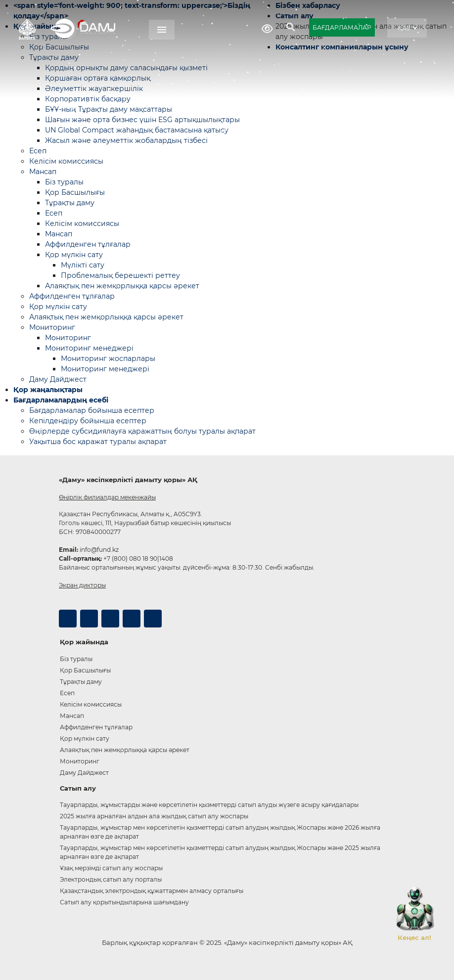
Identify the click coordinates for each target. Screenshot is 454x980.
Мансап (43, 172)
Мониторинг (52, 327)
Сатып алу (78, 788)
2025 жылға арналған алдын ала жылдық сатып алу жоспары (154, 816)
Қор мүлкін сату (74, 255)
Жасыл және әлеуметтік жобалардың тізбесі (126, 140)
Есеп (38, 151)
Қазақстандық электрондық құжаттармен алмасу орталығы (152, 891)
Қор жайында (84, 642)
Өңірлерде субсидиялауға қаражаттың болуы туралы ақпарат (142, 431)
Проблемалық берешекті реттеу (120, 275)
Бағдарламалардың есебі (61, 400)
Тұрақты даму (70, 203)
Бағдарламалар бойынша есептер (92, 410)
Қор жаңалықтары (48, 390)
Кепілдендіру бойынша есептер (88, 421)
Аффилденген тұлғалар (88, 244)
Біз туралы (64, 182)
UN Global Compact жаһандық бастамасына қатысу (137, 130)
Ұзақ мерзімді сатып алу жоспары (111, 868)
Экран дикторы (82, 585)
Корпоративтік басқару (88, 99)
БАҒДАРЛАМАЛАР (342, 27)
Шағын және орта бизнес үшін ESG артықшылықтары (142, 120)
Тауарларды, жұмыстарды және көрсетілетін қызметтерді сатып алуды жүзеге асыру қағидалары (209, 805)
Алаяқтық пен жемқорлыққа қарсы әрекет (122, 286)
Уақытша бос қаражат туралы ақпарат (98, 442)
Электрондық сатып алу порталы (111, 879)
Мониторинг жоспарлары (108, 358)
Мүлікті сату (83, 265)
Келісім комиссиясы (66, 161)
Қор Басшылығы (75, 192)
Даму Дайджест (58, 379)
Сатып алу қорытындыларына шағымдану (124, 902)
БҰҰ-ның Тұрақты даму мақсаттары (109, 109)
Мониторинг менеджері (89, 348)
